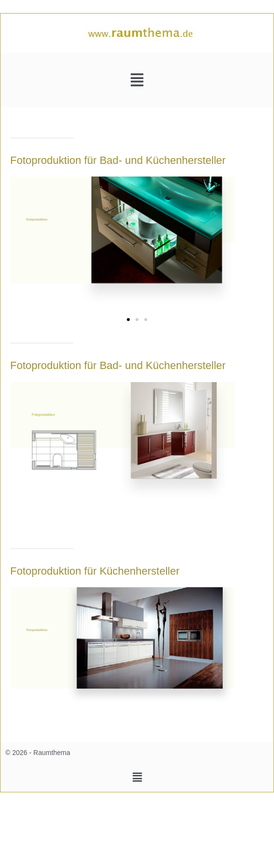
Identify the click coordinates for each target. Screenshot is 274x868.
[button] (137, 80)
